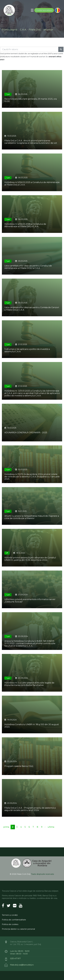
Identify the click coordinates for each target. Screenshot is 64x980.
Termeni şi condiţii (10, 915)
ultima (51, 827)
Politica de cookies (10, 924)
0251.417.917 (15, 959)
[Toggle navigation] (32, 10)
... (45, 826)
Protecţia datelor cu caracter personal (18, 929)
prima (6, 827)
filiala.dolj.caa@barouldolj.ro (22, 965)
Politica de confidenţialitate (14, 920)
